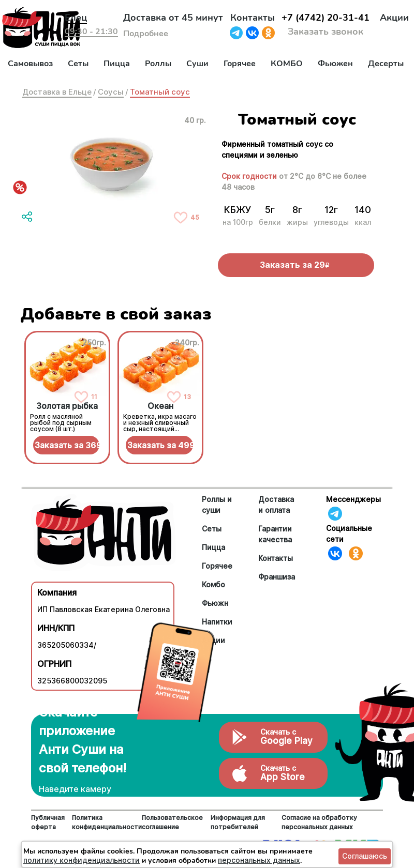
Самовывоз (30, 64)
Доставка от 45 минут (173, 18)
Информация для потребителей (238, 822)
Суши (197, 64)
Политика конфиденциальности (107, 822)
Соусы (111, 92)
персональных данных (259, 860)
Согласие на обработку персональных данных (319, 822)
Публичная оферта (48, 822)
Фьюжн (215, 603)
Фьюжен (335, 64)
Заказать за (67, 445)
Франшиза (277, 577)
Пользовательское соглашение (172, 822)
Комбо (213, 584)
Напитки (217, 622)
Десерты (386, 64)
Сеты (78, 64)
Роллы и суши (217, 505)
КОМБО (287, 64)
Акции (394, 18)
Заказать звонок (326, 32)
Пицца (117, 64)
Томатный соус (160, 92)
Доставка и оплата (276, 505)
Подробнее (146, 34)
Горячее (240, 64)
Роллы (158, 64)
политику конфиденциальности (82, 860)
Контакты (253, 18)
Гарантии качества (275, 534)
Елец (76, 18)
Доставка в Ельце (57, 92)
